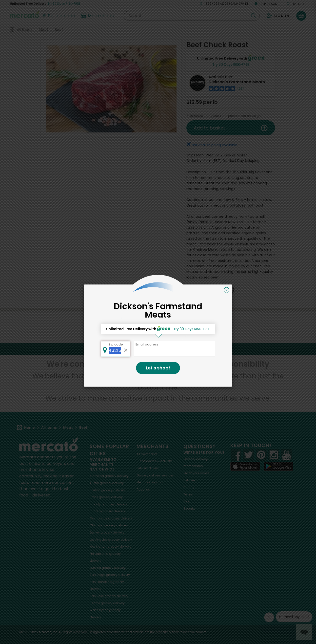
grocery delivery (109, 476)
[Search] (192, 16)
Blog (187, 501)
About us (143, 489)
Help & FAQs (266, 4)
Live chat (296, 4)
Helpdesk (190, 480)
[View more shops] (98, 16)
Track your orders (197, 473)
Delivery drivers (148, 468)
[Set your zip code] (58, 16)
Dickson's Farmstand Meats (237, 82)
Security (189, 508)
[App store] (245, 466)
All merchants (147, 454)
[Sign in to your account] (278, 16)
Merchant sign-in (150, 482)
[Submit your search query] (254, 16)
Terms (188, 494)
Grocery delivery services (155, 475)
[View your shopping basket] (301, 16)
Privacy (189, 487)
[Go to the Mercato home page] (24, 14)
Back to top (158, 349)
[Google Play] (278, 466)
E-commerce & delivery (154, 461)
